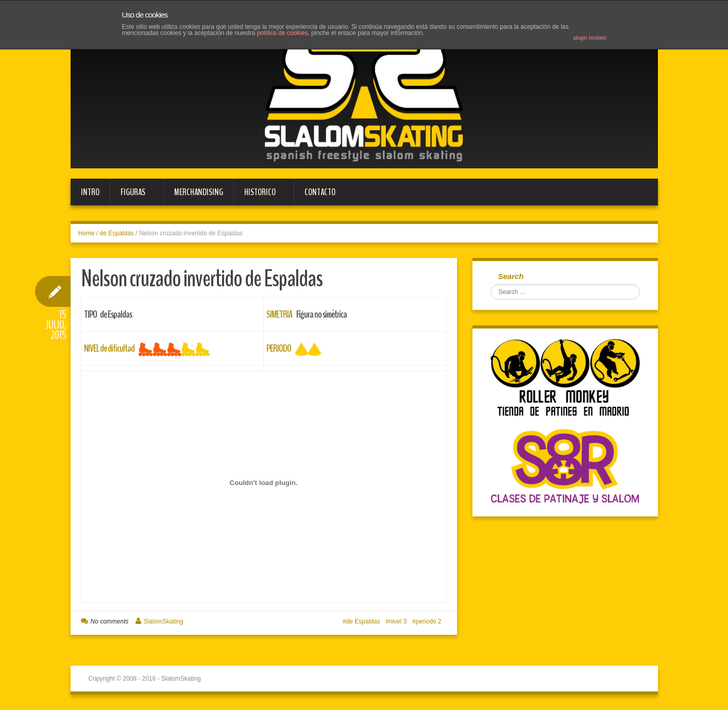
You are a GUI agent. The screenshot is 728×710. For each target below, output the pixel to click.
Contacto (320, 192)
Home (87, 233)
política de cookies (283, 33)
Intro (90, 192)
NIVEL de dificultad (109, 348)
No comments (110, 621)
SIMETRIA (279, 314)
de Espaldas (117, 233)
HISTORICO (259, 196)
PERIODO (279, 348)
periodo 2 (428, 621)
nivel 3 (398, 621)
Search (511, 276)
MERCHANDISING (199, 192)
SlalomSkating (164, 621)
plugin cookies (590, 38)
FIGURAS (132, 196)
